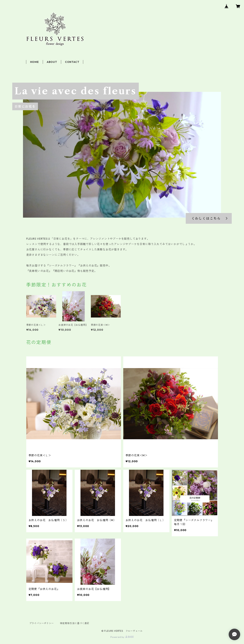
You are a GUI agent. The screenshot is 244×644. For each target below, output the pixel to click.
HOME (35, 62)
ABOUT (52, 62)
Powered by (122, 637)
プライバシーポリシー (42, 623)
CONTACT (72, 62)
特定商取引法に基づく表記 (75, 623)
